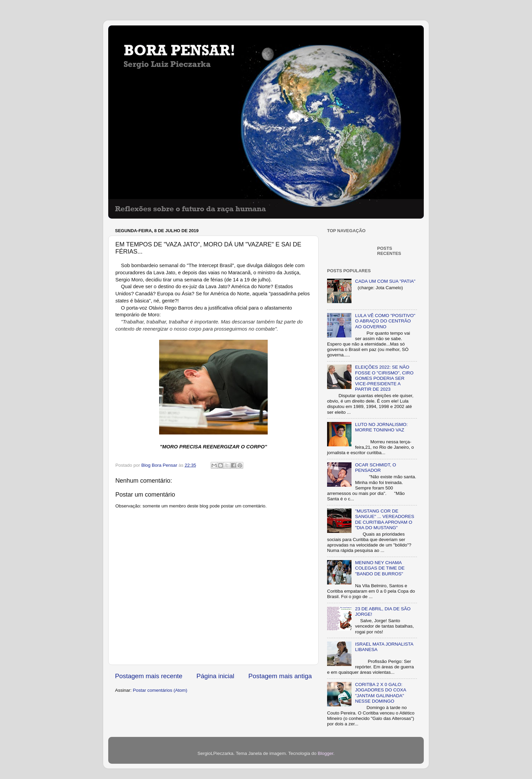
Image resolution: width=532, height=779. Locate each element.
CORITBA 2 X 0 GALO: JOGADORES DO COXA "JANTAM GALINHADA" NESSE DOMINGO (380, 693)
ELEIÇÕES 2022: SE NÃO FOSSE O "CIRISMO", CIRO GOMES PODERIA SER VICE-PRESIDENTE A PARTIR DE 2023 (384, 378)
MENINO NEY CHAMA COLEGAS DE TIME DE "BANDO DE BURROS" (380, 568)
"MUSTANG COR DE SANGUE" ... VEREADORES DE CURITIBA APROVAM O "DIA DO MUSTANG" (384, 519)
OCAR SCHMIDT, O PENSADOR (375, 468)
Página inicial (215, 676)
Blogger (325, 753)
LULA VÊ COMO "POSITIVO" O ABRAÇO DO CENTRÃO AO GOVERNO (385, 321)
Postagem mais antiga (280, 676)
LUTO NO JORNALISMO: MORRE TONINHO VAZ (381, 427)
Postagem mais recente (149, 676)
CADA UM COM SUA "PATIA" (385, 281)
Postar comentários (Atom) (160, 690)
